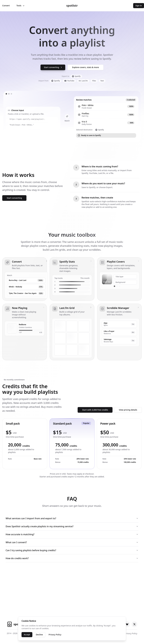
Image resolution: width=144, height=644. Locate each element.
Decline (39, 635)
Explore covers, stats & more (85, 67)
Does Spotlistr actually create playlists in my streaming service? (72, 526)
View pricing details (128, 410)
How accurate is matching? (72, 534)
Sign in (139, 6)
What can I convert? (72, 542)
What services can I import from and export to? (72, 518)
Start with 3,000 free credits (95, 410)
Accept (27, 635)
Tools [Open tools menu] (21, 6)
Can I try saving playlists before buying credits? (72, 550)
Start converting (53, 67)
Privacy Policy (55, 635)
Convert (6, 6)
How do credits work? (72, 558)
